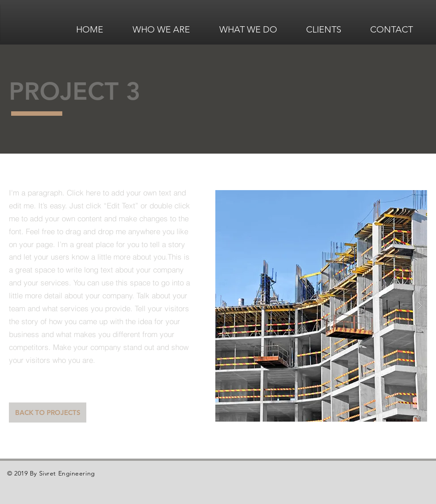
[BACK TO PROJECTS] (48, 413)
